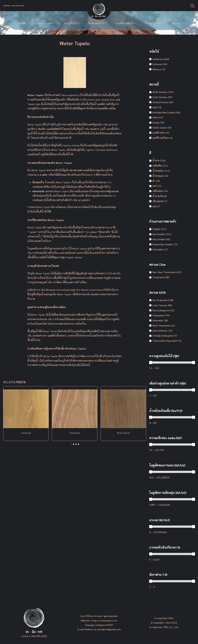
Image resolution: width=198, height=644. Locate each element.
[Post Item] (26, 409)
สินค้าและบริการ (96, 23)
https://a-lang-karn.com (104, 620)
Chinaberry (75, 433)
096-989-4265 (39, 636)
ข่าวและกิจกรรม (153, 23)
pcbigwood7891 (104, 625)
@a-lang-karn (111, 616)
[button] (71, 444)
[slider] (151, 363)
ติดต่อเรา (176, 23)
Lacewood (26, 433)
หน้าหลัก (22, 23)
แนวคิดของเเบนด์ (44, 23)
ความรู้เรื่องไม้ (70, 23)
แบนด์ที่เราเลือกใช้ (124, 23)
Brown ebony (123, 433)
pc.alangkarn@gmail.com (107, 629)
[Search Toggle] (193, 6)
